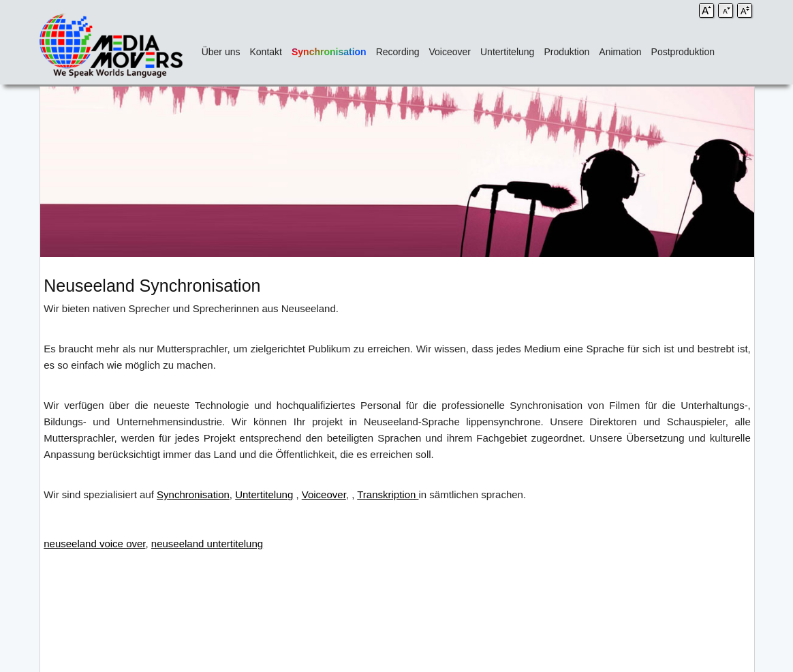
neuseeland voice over (94, 544)
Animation (620, 52)
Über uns (221, 52)
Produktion (566, 52)
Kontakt (266, 52)
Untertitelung (507, 52)
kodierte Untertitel (711, 494)
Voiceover (450, 52)
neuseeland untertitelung (207, 544)
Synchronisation (329, 52)
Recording (398, 52)
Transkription (388, 494)
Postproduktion (683, 52)
